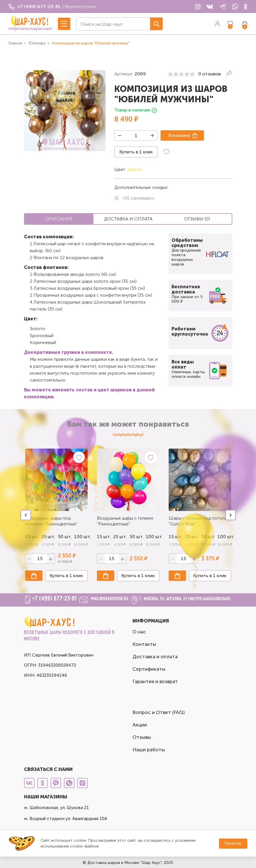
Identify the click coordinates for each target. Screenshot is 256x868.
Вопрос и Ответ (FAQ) (159, 712)
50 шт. (65, 537)
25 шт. (120, 537)
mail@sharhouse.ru (110, 599)
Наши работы (149, 750)
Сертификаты (149, 669)
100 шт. (81, 537)
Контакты (144, 644)
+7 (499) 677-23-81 (55, 599)
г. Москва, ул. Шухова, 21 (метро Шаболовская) (185, 599)
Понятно (233, 843)
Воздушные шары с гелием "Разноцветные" (125, 521)
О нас (139, 632)
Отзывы (142, 737)
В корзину (179, 135)
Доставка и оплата (155, 657)
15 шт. (104, 537)
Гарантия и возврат (155, 681)
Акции (140, 725)
